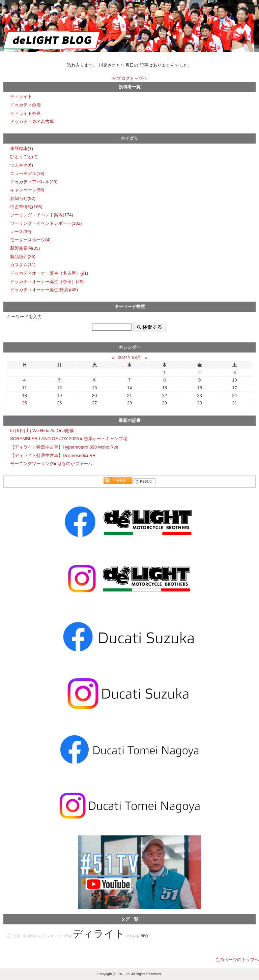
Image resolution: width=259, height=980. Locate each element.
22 (165, 395)
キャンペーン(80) (27, 190)
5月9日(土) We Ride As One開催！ (44, 431)
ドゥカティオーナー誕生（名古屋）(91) (49, 273)
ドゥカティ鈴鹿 (25, 105)
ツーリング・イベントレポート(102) (46, 223)
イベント (133, 936)
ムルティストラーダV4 (54, 936)
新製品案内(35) (25, 248)
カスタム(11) (23, 265)
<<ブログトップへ (129, 78)
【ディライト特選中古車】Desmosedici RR (53, 455)
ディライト (21, 97)
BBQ (145, 936)
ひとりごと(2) (24, 157)
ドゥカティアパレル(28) (34, 182)
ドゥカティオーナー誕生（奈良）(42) (47, 282)
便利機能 (29, 936)
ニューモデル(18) (27, 173)
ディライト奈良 (25, 113)
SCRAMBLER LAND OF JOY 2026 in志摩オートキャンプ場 (69, 439)
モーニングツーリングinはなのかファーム (51, 464)
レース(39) (21, 232)
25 (24, 403)
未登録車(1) (22, 148)
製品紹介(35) (23, 257)
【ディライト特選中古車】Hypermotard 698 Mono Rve (64, 447)
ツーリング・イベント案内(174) (42, 215)
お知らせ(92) (23, 198)
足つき (14, 936)
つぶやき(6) (22, 165)
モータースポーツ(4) (30, 240)
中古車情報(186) (26, 207)
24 (235, 395)
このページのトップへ (237, 960)
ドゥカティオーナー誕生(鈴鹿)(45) (44, 290)
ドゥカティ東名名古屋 (32, 121)
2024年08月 (129, 357)
